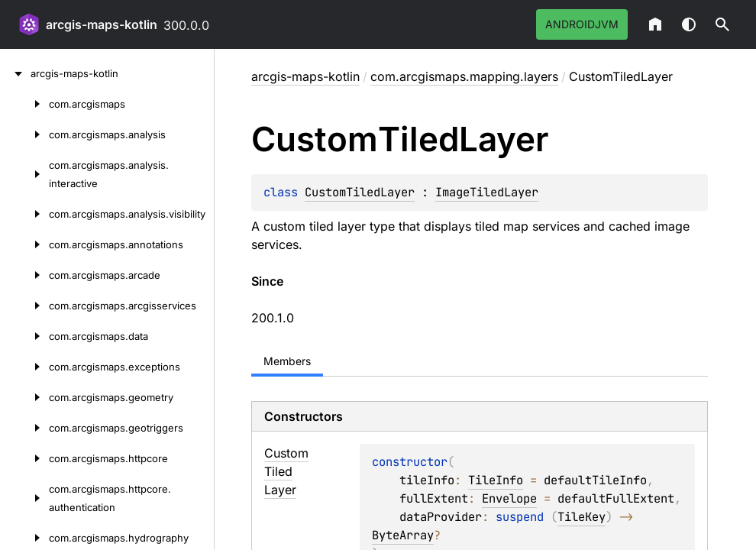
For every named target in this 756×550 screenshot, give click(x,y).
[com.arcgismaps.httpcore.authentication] (24, 498)
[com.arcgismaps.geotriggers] (24, 428)
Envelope (509, 498)
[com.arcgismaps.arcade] (24, 275)
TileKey (582, 517)
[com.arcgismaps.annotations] (24, 244)
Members (287, 361)
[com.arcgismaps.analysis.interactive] (24, 174)
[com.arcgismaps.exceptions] (24, 367)
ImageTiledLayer (487, 192)
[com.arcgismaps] (24, 104)
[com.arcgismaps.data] (24, 336)
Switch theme (689, 24)
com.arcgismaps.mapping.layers (464, 76)
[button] (722, 24)
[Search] (722, 24)
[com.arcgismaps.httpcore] (24, 458)
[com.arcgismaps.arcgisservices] (24, 306)
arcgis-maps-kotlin (102, 24)
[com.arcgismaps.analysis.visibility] (24, 214)
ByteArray (403, 535)
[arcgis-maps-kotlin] (15, 73)
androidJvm (582, 24)
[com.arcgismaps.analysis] (24, 134)
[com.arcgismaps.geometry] (24, 397)
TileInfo (496, 480)
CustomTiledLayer (360, 192)
